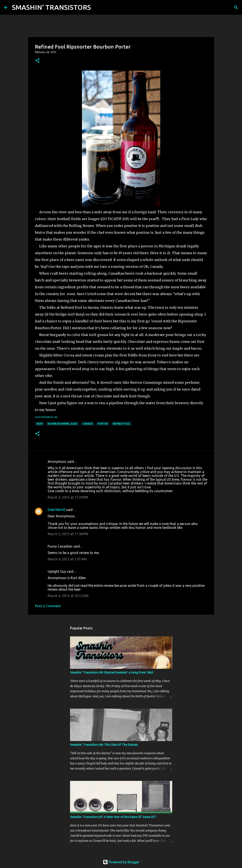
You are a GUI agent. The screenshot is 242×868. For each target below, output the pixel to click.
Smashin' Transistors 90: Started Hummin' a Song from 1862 (112, 672)
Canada (88, 424)
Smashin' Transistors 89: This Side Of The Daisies (104, 745)
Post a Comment (48, 606)
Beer (40, 424)
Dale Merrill (56, 510)
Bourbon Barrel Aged (63, 424)
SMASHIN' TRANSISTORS (51, 7)
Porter (103, 424)
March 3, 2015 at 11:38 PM (68, 534)
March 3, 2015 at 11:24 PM (68, 497)
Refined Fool (122, 424)
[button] (37, 61)
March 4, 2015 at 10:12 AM (68, 596)
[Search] (97, 7)
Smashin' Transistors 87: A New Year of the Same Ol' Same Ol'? (113, 817)
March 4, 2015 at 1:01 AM (67, 559)
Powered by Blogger (121, 862)
